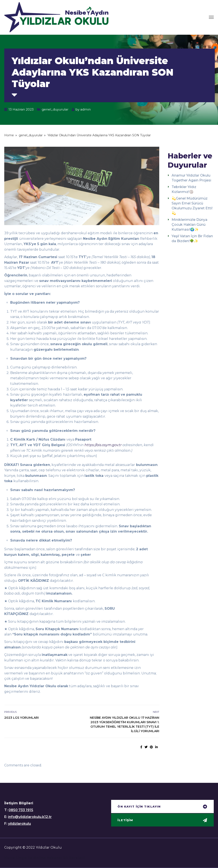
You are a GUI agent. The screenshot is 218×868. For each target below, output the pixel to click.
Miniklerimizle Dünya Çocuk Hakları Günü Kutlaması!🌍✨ (189, 225)
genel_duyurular (55, 109)
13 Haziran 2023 (21, 109)
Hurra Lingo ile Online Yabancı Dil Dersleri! (45, 858)
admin (85, 109)
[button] (162, 807)
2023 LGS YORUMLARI (22, 718)
